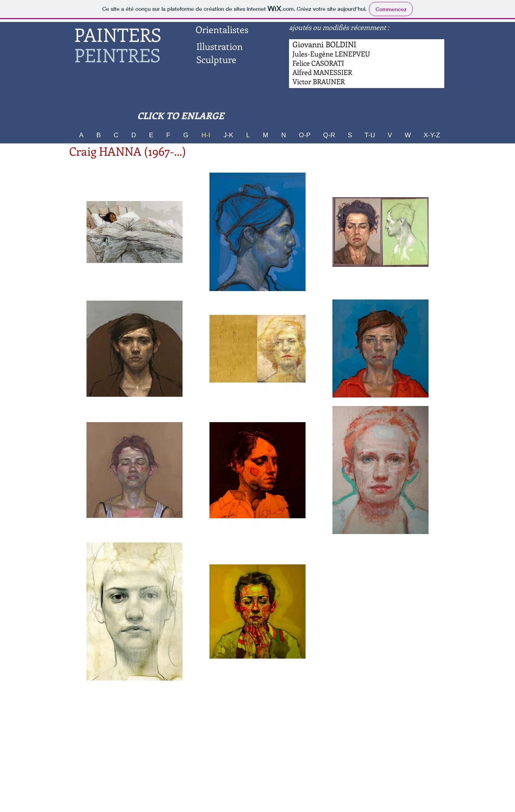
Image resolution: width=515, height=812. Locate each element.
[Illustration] (219, 47)
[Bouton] (322, 73)
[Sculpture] (216, 60)
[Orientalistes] (222, 30)
